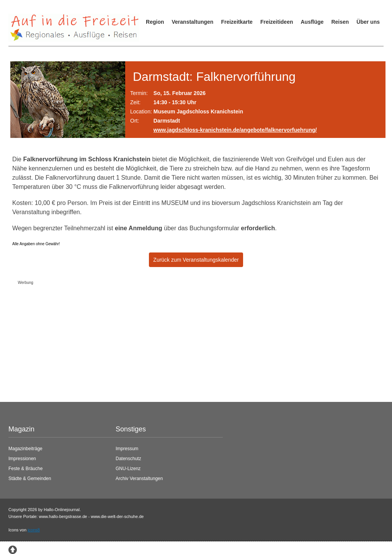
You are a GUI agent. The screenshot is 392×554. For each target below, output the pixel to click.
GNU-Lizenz (128, 469)
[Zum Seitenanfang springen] (13, 549)
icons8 (34, 530)
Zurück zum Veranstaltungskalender (196, 260)
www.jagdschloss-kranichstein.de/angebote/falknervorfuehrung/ (235, 130)
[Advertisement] (190, 341)
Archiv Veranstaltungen (139, 479)
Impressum (127, 449)
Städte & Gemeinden (30, 479)
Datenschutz (128, 459)
